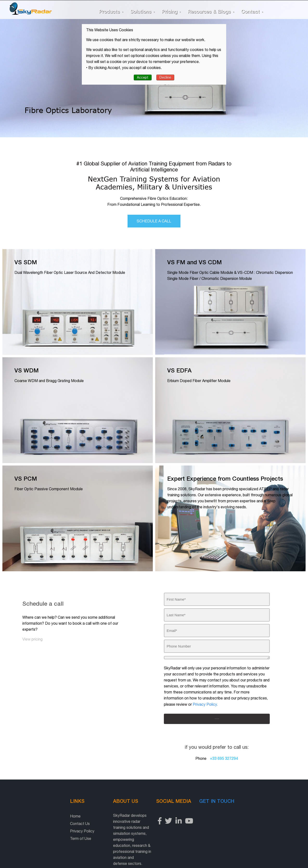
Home (26, 810)
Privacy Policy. (205, 698)
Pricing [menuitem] (170, 11)
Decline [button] (165, 77)
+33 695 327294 (224, 752)
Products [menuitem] (109, 11)
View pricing (32, 623)
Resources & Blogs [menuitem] (209, 11)
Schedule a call (154, 205)
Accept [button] (143, 77)
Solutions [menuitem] (141, 11)
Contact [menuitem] (250, 11)
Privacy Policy (33, 824)
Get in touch (243, 794)
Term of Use (32, 832)
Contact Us (31, 817)
